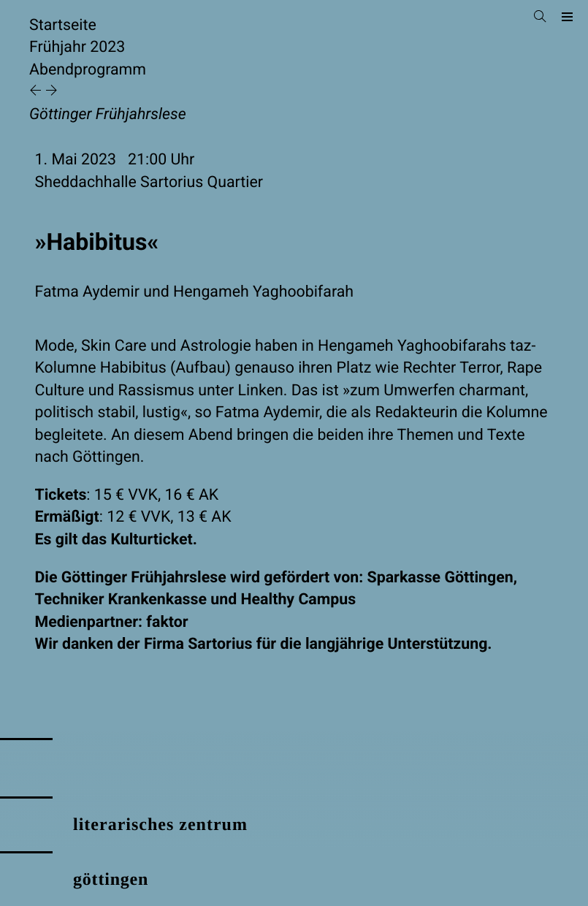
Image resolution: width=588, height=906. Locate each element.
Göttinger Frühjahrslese (108, 114)
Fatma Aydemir (87, 292)
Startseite (63, 25)
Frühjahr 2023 (77, 47)
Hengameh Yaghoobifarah (263, 292)
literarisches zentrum (160, 825)
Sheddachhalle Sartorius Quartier (149, 182)
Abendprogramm (88, 70)
